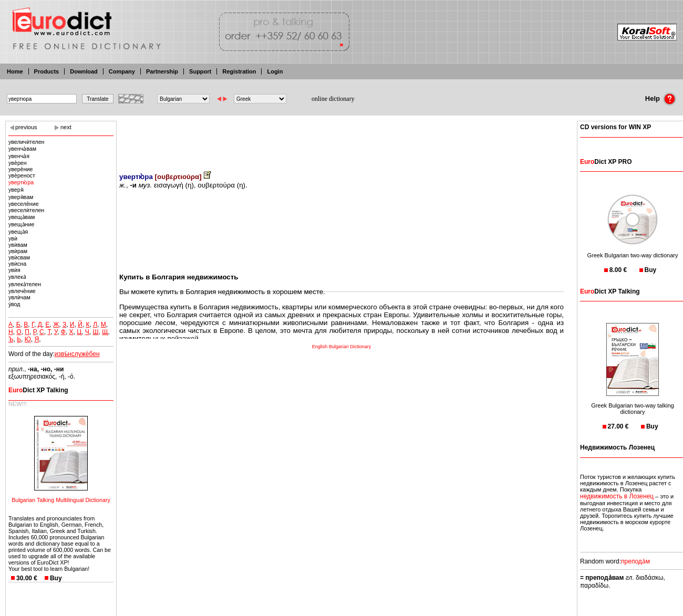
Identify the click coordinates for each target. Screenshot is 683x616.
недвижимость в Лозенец (617, 496)
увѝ (13, 238)
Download (84, 71)
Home (15, 71)
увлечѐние (22, 291)
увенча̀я (19, 156)
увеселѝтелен (26, 210)
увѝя (14, 270)
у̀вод (14, 304)
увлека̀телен (25, 284)
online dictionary (333, 99)
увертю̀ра (21, 182)
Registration (239, 71)
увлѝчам (19, 297)
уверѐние (20, 169)
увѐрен (18, 163)
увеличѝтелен (26, 142)
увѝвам (18, 245)
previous (26, 127)
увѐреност (22, 175)
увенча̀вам (22, 149)
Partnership (162, 71)
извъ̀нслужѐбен (77, 354)
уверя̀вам (21, 197)
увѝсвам (19, 257)
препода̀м (635, 561)
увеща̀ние (21, 224)
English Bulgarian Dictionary (342, 347)
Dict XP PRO (606, 162)
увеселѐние (24, 204)
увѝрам (18, 251)
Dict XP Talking (38, 390)
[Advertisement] (341, 139)
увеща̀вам (22, 217)
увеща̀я (18, 232)
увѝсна (17, 264)
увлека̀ (17, 277)
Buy (56, 578)
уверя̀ (16, 190)
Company (122, 71)
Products (47, 71)
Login (275, 71)
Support (200, 71)
